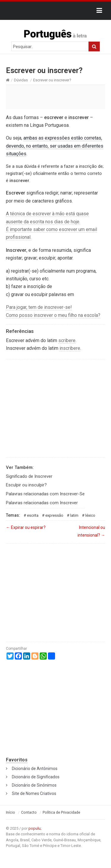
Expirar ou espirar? (26, 527)
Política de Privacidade (61, 812)
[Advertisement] (55, 97)
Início (11, 812)
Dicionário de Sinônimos (34, 785)
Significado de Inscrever (29, 476)
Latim (74, 515)
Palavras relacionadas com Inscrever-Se (45, 494)
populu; (35, 828)
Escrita (33, 515)
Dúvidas (21, 80)
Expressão (54, 515)
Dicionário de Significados (36, 777)
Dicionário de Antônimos (35, 769)
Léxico (90, 515)
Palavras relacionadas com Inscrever (42, 503)
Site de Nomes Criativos (34, 793)
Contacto (29, 812)
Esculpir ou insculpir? (26, 485)
